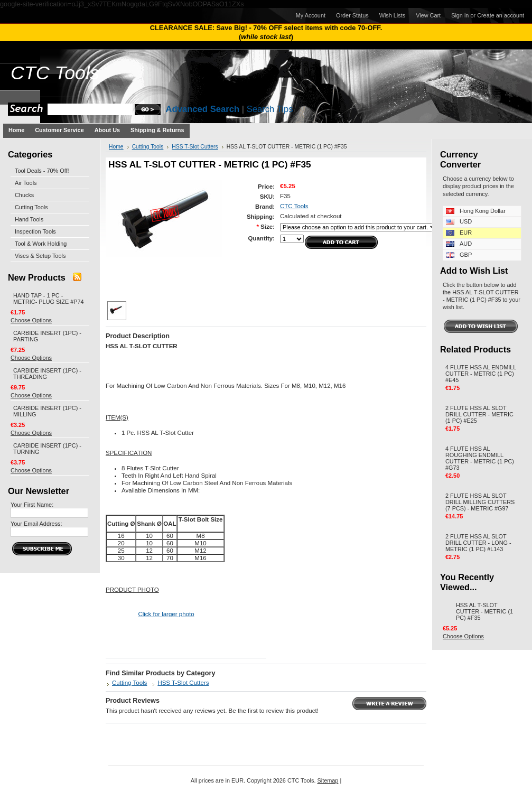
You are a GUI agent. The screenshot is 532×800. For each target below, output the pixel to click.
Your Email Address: (36, 524)
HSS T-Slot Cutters (195, 147)
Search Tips (270, 109)
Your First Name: (32, 505)
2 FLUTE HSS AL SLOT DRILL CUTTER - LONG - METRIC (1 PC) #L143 (478, 543)
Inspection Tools (35, 231)
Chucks (24, 195)
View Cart (428, 15)
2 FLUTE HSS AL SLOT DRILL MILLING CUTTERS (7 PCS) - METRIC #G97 (480, 502)
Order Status (352, 15)
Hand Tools (29, 219)
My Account (311, 15)
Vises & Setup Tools (40, 256)
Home (116, 147)
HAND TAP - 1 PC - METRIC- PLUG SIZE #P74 (49, 299)
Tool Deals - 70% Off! (42, 171)
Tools (55, 73)
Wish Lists (393, 15)
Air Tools (26, 183)
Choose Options (31, 320)
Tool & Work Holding (41, 244)
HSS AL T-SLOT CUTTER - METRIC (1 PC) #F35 (484, 611)
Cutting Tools (31, 207)
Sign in (460, 15)
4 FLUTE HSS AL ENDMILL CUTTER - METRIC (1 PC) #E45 (481, 374)
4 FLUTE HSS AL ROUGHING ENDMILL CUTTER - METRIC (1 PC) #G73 (480, 458)
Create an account (501, 15)
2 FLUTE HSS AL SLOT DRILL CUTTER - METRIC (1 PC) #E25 (479, 414)
